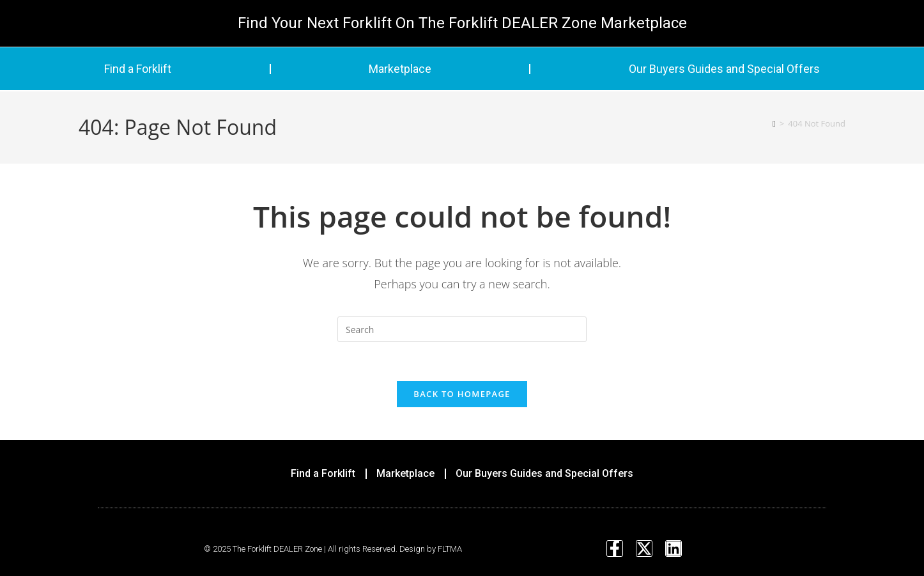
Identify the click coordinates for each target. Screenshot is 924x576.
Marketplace (400, 69)
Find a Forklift (138, 69)
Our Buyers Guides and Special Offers (724, 69)
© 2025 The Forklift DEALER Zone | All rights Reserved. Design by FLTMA (333, 549)
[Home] (774, 123)
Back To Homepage (462, 394)
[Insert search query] (462, 329)
